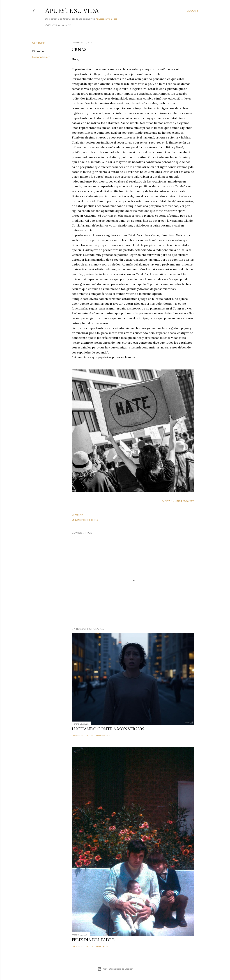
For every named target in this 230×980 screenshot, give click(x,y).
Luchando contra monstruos (108, 729)
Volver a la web (59, 25)
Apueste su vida (72, 11)
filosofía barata (41, 57)
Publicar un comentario (98, 735)
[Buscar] (192, 11)
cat (115, 19)
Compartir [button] (38, 43)
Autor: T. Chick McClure (178, 501)
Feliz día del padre (93, 940)
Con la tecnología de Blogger (115, 969)
